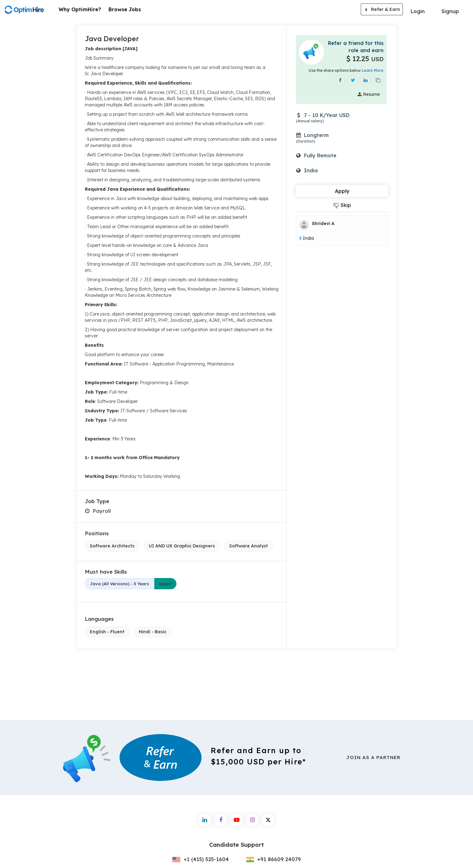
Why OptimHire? (80, 9)
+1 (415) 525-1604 (200, 859)
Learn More (373, 70)
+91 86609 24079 (274, 859)
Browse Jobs (125, 9)
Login (418, 11)
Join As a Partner (373, 757)
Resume (369, 94)
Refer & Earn (382, 10)
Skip (342, 205)
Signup (450, 11)
